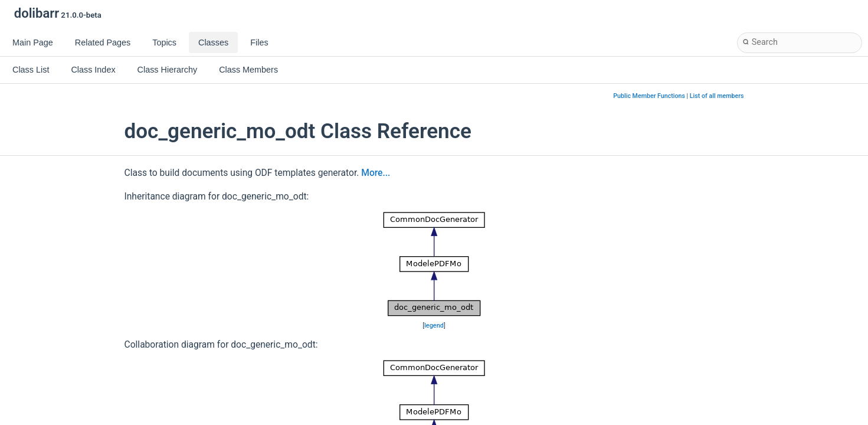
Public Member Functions (649, 96)
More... (376, 173)
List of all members (717, 96)
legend (434, 326)
